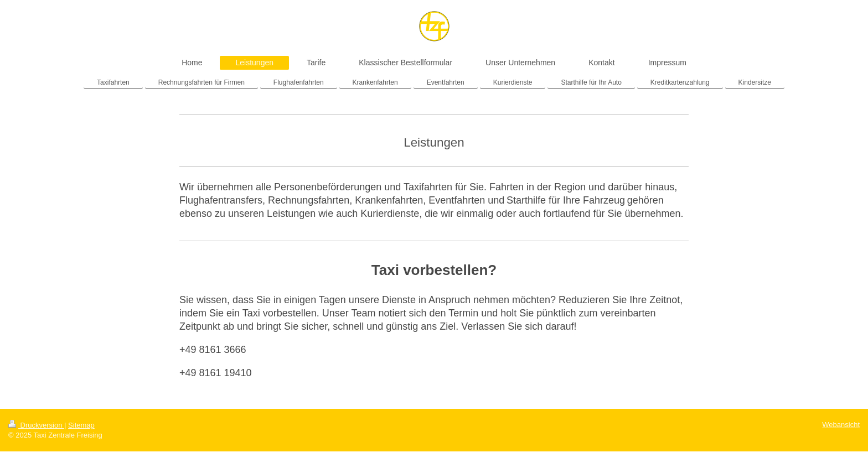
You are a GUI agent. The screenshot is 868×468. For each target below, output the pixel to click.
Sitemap (81, 425)
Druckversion (36, 425)
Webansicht (841, 425)
